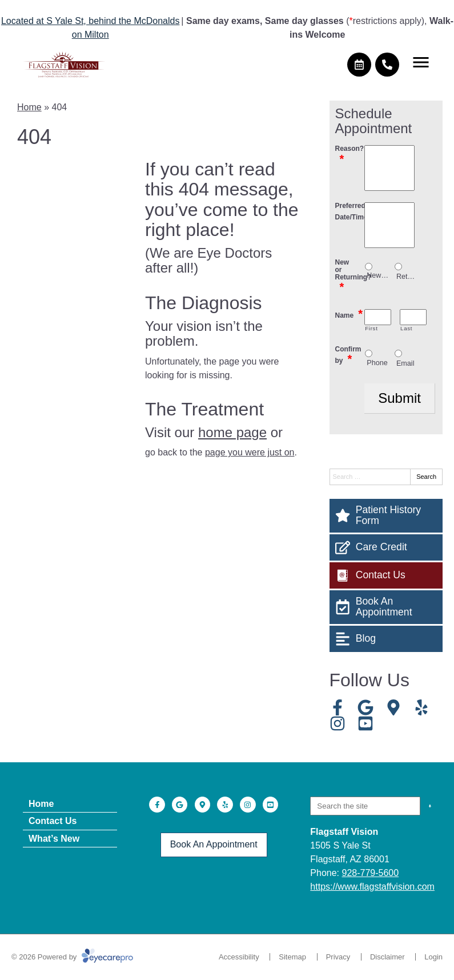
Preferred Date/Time (350, 212)
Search (426, 477)
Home (29, 107)
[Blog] (386, 639)
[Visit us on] (393, 707)
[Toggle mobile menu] (421, 62)
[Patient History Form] (386, 516)
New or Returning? (350, 276)
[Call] (387, 65)
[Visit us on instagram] (338, 723)
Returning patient (407, 277)
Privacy (338, 957)
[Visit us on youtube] (365, 723)
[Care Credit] (386, 547)
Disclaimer (387, 957)
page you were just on (250, 452)
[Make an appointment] (359, 65)
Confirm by (348, 355)
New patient (378, 275)
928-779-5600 (371, 873)
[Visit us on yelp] (421, 707)
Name (349, 314)
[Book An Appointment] (386, 607)
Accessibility (239, 957)
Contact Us (53, 821)
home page (232, 432)
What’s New (54, 839)
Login (433, 957)
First (371, 329)
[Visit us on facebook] (338, 707)
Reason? (350, 155)
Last (406, 329)
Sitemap (292, 957)
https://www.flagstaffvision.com (372, 887)
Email (405, 363)
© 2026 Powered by (72, 957)
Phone (377, 363)
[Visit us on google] (365, 707)
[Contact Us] (386, 575)
